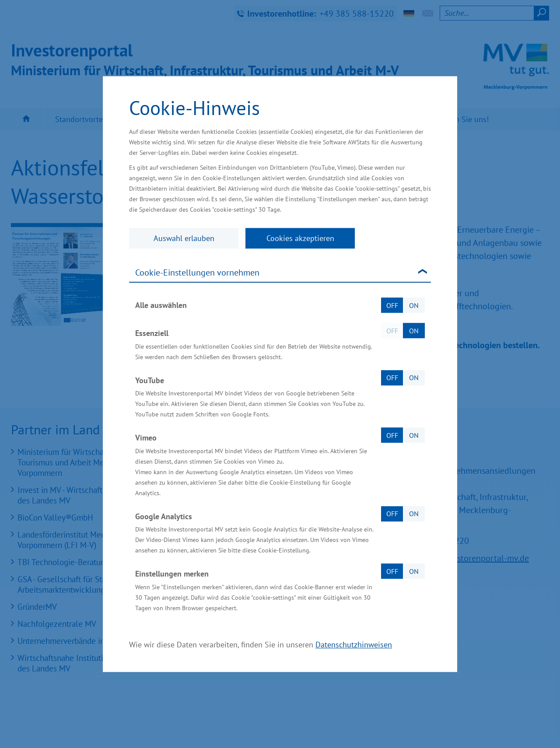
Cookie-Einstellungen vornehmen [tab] (197, 273)
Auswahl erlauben (184, 238)
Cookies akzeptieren (300, 238)
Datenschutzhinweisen (354, 645)
